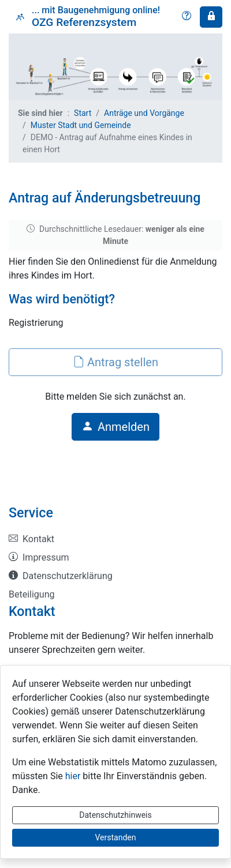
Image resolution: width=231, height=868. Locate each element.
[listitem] (115, 539)
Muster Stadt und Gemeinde (81, 125)
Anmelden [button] (115, 427)
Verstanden (116, 837)
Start (83, 113)
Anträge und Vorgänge (144, 113)
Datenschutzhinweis (115, 815)
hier (73, 776)
